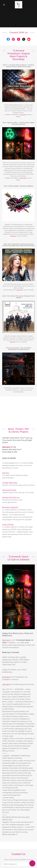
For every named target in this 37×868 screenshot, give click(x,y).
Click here (23, 115)
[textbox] (18, 864)
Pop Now (6, 473)
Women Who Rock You (11, 497)
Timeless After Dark (10, 483)
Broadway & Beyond (10, 507)
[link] (19, 5)
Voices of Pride (8, 524)
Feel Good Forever (9, 490)
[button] (5, 5)
